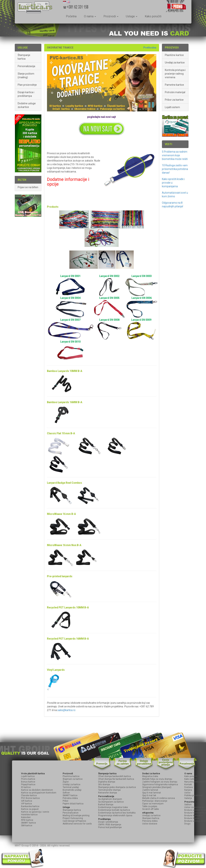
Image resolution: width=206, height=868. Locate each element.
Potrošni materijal (175, 92)
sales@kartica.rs (66, 710)
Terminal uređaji (71, 787)
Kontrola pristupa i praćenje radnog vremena (175, 74)
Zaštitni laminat (150, 790)
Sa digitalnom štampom (110, 799)
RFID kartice (27, 820)
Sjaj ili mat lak (149, 795)
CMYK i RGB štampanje (110, 825)
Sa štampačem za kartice (111, 802)
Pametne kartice (174, 85)
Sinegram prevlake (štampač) (157, 787)
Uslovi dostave (150, 824)
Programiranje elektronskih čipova (115, 815)
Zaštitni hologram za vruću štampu (160, 782)
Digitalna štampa (107, 782)
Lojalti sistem (172, 107)
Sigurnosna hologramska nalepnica (160, 784)
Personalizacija (26, 66)
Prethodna (150, 48)
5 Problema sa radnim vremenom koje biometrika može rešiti (175, 155)
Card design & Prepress (74, 821)
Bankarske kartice (30, 806)
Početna (71, 16)
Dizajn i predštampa (108, 822)
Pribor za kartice (174, 100)
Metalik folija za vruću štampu (157, 779)
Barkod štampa (106, 805)
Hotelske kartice (29, 815)
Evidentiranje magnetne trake (113, 807)
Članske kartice (29, 795)
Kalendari (26, 817)
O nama (90, 16)
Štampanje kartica (24, 57)
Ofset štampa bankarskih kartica (114, 776)
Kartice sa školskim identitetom (37, 790)
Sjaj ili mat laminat (152, 793)
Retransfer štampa (108, 793)
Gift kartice (27, 801)
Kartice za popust (30, 809)
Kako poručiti (153, 16)
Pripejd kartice (28, 784)
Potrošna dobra (70, 798)
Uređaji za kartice (175, 63)
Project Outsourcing (73, 818)
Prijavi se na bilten (28, 187)
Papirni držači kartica (73, 804)
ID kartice (26, 787)
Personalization (71, 813)
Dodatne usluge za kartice (27, 105)
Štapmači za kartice (73, 779)
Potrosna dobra (150, 821)
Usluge (132, 16)
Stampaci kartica (151, 818)
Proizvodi (111, 16)
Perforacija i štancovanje (155, 801)
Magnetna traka (150, 776)
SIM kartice (27, 826)
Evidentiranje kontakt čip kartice (114, 810)
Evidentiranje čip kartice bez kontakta (117, 813)
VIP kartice (27, 804)
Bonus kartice (28, 782)
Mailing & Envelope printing (76, 815)
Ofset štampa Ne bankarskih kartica (116, 779)
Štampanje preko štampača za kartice (117, 787)
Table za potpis (150, 806)
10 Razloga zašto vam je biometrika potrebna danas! (175, 169)
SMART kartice (29, 823)
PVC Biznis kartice (30, 798)
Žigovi (66, 782)
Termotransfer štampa (109, 790)
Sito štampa (104, 784)
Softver (66, 793)
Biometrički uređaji (72, 790)
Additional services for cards (77, 824)
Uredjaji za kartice (151, 815)
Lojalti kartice (28, 776)
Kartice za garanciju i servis (35, 812)
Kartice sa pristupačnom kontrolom (39, 793)
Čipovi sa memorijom (153, 804)
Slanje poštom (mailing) (26, 75)
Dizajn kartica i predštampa (26, 94)
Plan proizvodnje (27, 85)
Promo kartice (28, 779)
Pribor (65, 801)
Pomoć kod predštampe (110, 827)
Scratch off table (151, 809)
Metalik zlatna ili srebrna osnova (159, 798)
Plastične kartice (174, 55)
